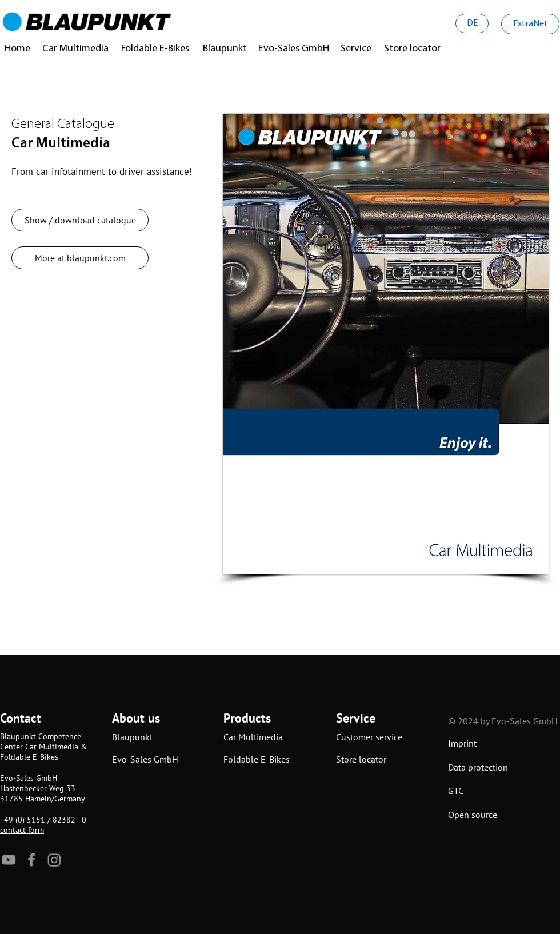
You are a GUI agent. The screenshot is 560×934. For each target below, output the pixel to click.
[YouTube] (9, 860)
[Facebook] (31, 860)
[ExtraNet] (530, 24)
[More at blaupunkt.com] (80, 258)
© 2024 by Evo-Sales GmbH (503, 721)
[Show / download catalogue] (80, 220)
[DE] (472, 23)
